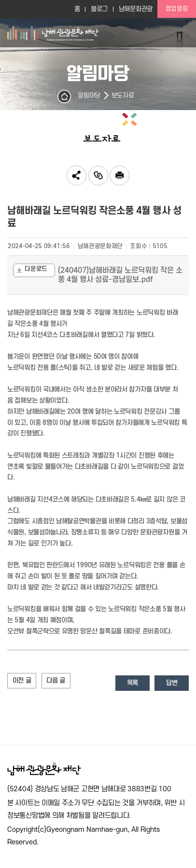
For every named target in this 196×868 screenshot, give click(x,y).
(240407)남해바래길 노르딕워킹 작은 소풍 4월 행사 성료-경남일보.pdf (120, 275)
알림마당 (89, 96)
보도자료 (123, 96)
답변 (172, 683)
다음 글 (56, 680)
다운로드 (31, 270)
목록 (133, 683)
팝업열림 (177, 9)
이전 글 (22, 680)
